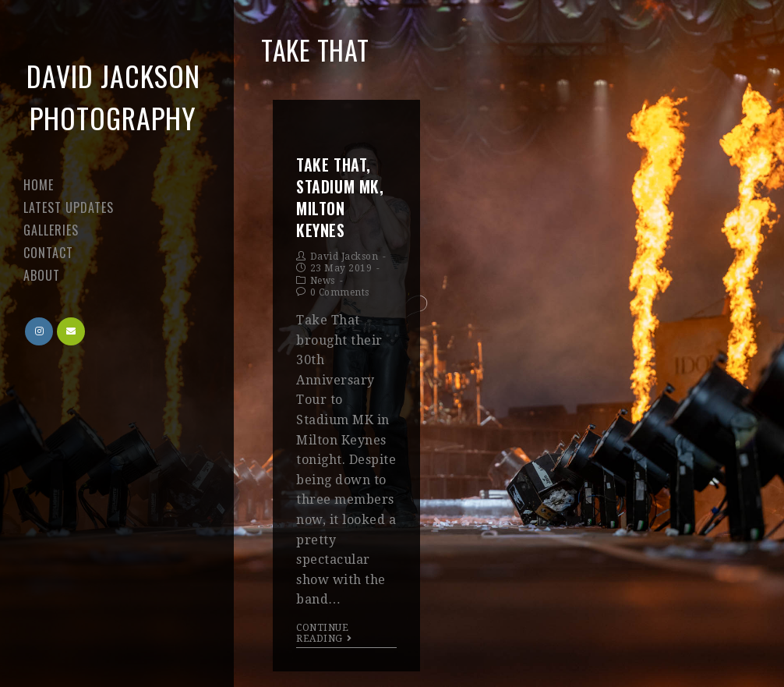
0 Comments (340, 292)
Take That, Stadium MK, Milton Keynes (340, 198)
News (323, 281)
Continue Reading (324, 633)
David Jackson (344, 257)
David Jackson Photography (113, 96)
